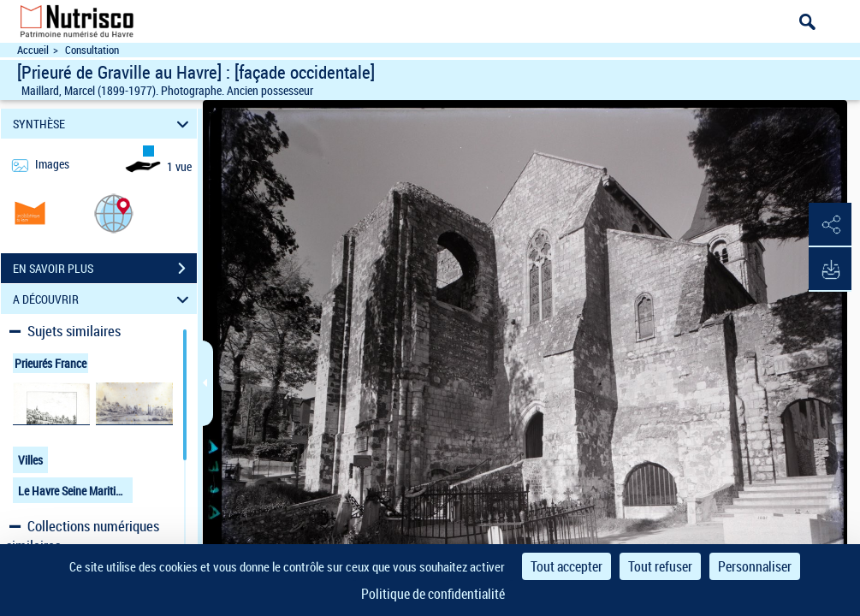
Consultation (92, 50)
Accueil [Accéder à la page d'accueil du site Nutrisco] (33, 50)
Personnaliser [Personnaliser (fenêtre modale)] (755, 566)
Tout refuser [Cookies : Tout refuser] (660, 566)
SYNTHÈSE (104, 124)
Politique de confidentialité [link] (433, 594)
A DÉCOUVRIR (104, 299)
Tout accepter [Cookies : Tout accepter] (566, 566)
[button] (114, 213)
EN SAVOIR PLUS (105, 269)
